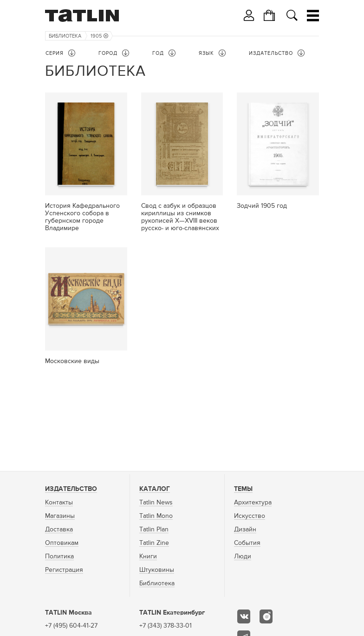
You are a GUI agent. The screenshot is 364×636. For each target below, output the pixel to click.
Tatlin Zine (154, 543)
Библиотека (65, 36)
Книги (148, 556)
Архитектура (253, 503)
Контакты (59, 503)
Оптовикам (62, 543)
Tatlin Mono (156, 516)
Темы (243, 489)
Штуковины (157, 570)
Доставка (59, 530)
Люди (243, 556)
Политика (59, 556)
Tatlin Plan (154, 530)
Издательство (71, 489)
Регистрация (64, 570)
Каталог (155, 489)
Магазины (60, 516)
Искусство (250, 516)
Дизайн (245, 530)
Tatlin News (156, 503)
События (247, 543)
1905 (99, 36)
